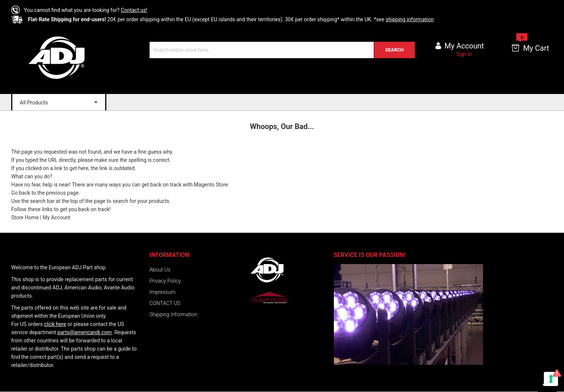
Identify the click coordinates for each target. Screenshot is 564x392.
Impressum (163, 292)
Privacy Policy (165, 281)
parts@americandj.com (85, 332)
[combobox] (282, 50)
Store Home (25, 217)
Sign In (464, 54)
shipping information (410, 19)
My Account (56, 217)
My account (464, 46)
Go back (21, 193)
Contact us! (134, 10)
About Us (160, 270)
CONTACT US (165, 303)
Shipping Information (173, 314)
